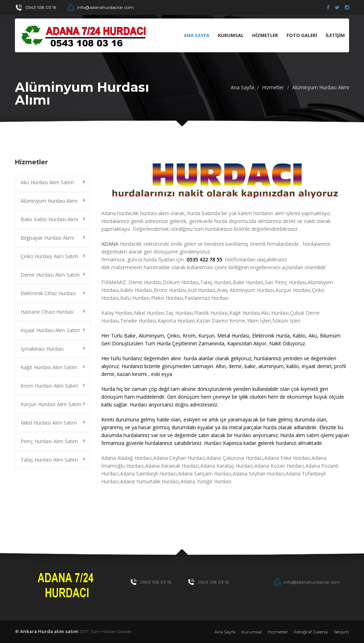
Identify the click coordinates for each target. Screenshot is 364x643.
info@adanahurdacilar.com (105, 7)
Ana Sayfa (197, 35)
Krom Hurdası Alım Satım (49, 386)
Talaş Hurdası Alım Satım (49, 460)
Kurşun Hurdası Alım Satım (51, 404)
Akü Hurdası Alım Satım (47, 182)
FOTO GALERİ (302, 35)
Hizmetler (273, 87)
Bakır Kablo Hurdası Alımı (49, 219)
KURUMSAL (231, 35)
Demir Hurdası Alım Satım (50, 275)
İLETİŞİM (335, 35)
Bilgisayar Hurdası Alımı (47, 238)
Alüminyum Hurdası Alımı (321, 87)
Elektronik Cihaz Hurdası (48, 293)
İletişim (341, 632)
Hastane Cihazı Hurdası (47, 312)
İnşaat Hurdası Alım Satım (50, 330)
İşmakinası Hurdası (42, 349)
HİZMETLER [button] (265, 35)
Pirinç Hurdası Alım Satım (49, 441)
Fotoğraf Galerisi (311, 632)
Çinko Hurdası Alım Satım (49, 256)
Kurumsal (251, 632)
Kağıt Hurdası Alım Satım (49, 367)
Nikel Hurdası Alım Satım (49, 423)
